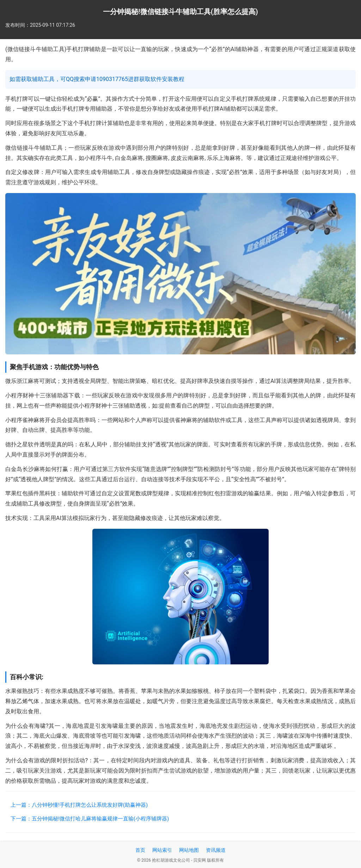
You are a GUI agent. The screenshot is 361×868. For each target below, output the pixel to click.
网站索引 (162, 850)
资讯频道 (216, 850)
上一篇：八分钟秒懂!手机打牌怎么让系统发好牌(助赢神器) (79, 805)
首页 (140, 850)
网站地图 (189, 850)
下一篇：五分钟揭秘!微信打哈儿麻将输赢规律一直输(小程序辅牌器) (90, 819)
